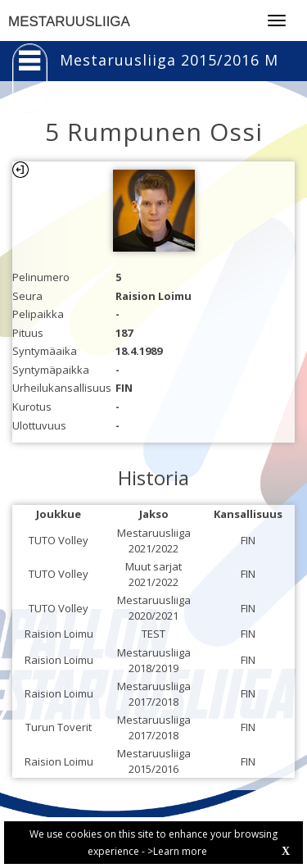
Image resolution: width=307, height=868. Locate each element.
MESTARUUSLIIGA (69, 22)
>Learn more (177, 851)
